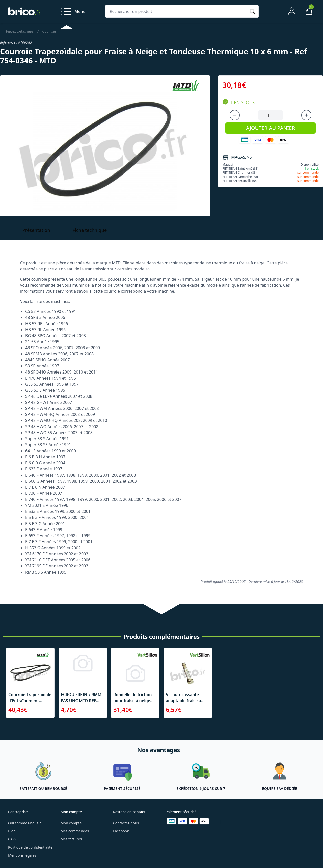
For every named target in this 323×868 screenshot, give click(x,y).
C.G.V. (13, 839)
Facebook (121, 831)
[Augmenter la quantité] (306, 115)
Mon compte (71, 823)
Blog (12, 831)
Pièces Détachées (20, 31)
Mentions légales (22, 855)
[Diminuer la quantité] (235, 115)
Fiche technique (90, 230)
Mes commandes (75, 831)
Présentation (36, 230)
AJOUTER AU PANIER (271, 128)
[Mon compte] (292, 11)
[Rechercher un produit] (177, 11)
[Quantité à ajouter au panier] (271, 115)
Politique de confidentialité (30, 847)
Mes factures (71, 839)
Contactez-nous (126, 823)
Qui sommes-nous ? (24, 823)
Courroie (49, 31)
